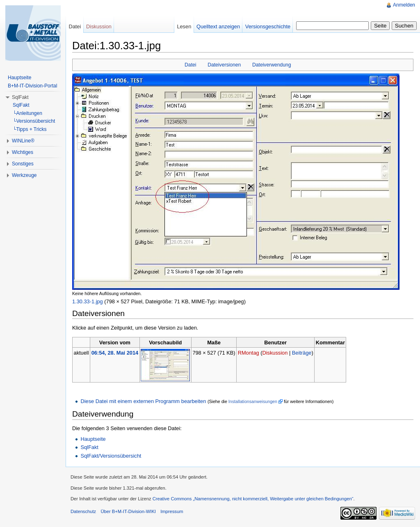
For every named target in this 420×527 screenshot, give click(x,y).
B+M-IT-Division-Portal (32, 86)
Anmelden (404, 5)
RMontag (249, 353)
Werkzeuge (24, 175)
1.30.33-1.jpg (88, 301)
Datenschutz (83, 511)
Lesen (184, 26)
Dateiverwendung (272, 65)
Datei (190, 65)
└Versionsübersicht (34, 121)
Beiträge (302, 353)
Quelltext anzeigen (218, 26)
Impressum (172, 511)
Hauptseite (93, 439)
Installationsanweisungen (253, 401)
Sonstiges (23, 164)
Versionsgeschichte (268, 26)
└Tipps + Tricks (30, 129)
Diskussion (275, 353)
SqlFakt (89, 447)
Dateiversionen (224, 65)
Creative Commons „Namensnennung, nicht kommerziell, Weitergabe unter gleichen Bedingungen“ (253, 499)
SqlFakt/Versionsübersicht (111, 456)
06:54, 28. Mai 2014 (115, 353)
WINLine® (23, 141)
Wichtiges (23, 152)
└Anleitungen (27, 113)
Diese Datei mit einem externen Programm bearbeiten (143, 401)
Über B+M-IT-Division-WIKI (128, 511)
